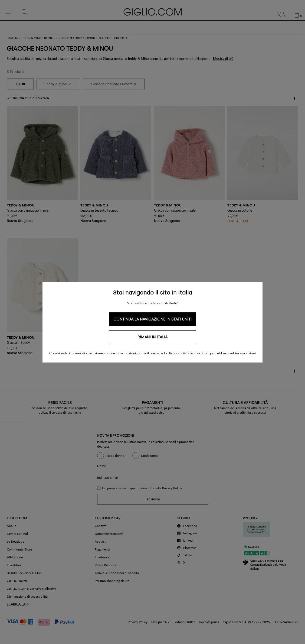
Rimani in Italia (152, 337)
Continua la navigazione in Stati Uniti (152, 319)
